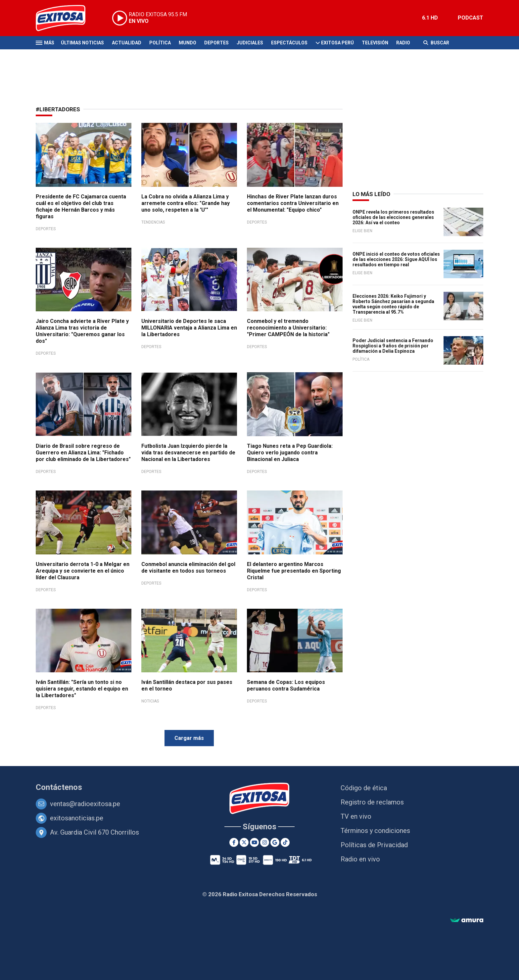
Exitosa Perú (337, 43)
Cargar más (189, 738)
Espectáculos (289, 43)
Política (160, 43)
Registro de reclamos (372, 802)
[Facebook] (234, 842)
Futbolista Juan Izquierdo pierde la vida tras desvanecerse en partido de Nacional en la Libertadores (188, 453)
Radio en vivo (360, 859)
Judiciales (250, 43)
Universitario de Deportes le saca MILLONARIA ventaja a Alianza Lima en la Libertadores (189, 328)
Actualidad (127, 43)
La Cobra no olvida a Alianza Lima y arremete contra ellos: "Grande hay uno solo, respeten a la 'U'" (186, 203)
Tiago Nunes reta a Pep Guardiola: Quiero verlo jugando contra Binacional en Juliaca (290, 453)
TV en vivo (356, 816)
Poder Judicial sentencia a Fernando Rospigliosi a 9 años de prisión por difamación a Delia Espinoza (393, 346)
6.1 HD (430, 18)
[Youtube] (254, 842)
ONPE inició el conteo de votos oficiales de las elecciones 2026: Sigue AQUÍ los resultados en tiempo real (396, 259)
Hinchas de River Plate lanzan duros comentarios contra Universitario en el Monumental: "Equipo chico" (293, 203)
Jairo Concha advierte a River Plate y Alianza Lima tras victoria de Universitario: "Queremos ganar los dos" (82, 331)
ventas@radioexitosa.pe (85, 804)
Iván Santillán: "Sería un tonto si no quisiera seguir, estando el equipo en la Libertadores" (82, 689)
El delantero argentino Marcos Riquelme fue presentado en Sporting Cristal (294, 571)
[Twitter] (244, 842)
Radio (403, 43)
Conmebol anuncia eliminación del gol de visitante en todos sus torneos (188, 567)
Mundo (188, 43)
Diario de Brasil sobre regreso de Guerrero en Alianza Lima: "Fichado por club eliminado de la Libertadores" (83, 453)
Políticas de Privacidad (374, 845)
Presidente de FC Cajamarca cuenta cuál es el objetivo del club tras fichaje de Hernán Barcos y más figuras (81, 206)
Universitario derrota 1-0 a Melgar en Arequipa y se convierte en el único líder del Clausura (83, 571)
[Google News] (275, 842)
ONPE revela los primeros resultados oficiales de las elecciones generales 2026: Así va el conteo (393, 217)
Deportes (216, 43)
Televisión (375, 43)
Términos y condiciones (375, 831)
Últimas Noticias (82, 43)
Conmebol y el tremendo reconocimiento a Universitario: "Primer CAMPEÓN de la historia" (288, 328)
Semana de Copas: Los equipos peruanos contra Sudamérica (286, 685)
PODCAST (471, 18)
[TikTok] (285, 842)
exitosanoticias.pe (77, 818)
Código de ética (364, 788)
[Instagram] (265, 842)
